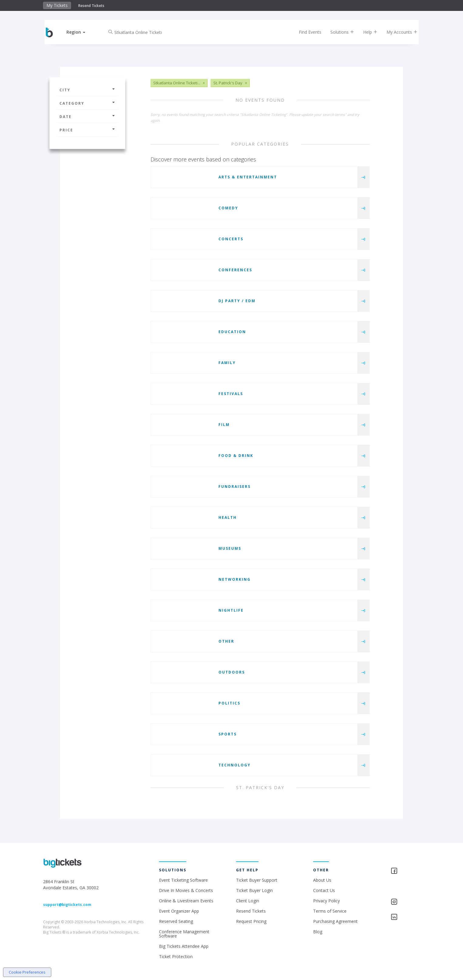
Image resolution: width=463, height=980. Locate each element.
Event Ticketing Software (183, 880)
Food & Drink (236, 456)
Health (228, 517)
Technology (235, 765)
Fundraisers (235, 487)
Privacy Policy (326, 901)
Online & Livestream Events (186, 901)
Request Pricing (251, 921)
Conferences (235, 270)
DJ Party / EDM (237, 301)
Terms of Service (330, 911)
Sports (228, 734)
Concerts (231, 239)
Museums (230, 548)
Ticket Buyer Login (254, 890)
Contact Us (324, 890)
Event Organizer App (179, 911)
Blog (318, 932)
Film (224, 425)
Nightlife (231, 610)
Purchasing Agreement (335, 921)
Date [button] (87, 117)
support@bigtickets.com (67, 905)
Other (226, 641)
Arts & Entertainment (248, 177)
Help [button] (366, 32)
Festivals (231, 394)
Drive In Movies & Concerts (186, 890)
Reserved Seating (176, 921)
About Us (322, 880)
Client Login (248, 901)
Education (232, 332)
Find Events (306, 32)
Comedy (228, 208)
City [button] (87, 90)
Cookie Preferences (27, 972)
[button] (81, 32)
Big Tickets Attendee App (184, 946)
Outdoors (232, 672)
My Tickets (57, 5)
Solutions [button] (338, 32)
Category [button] (87, 103)
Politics (229, 703)
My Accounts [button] (397, 32)
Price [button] (87, 130)
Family (227, 363)
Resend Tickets (91, 6)
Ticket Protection (176, 956)
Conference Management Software (184, 934)
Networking (235, 579)
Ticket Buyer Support (257, 880)
